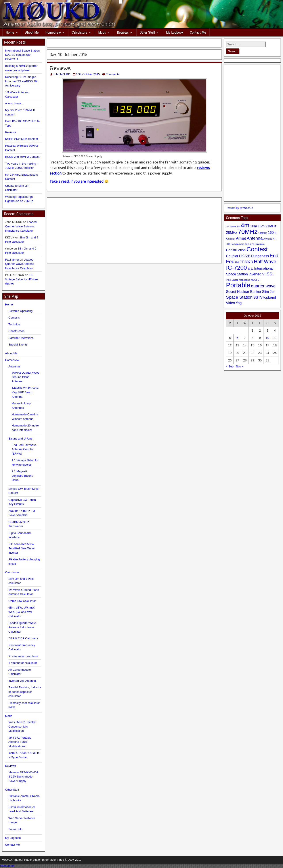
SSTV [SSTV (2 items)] (258, 297)
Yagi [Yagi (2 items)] (239, 303)
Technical (14, 324)
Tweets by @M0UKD (239, 208)
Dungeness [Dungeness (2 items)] (260, 256)
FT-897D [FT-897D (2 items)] (246, 262)
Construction (16, 331)
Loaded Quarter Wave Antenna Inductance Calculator (21, 226)
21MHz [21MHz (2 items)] (271, 226)
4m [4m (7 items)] (245, 225)
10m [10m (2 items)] (253, 226)
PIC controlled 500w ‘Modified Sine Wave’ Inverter (22, 548)
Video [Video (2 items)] (230, 303)
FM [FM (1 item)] (237, 262)
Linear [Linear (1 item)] (235, 280)
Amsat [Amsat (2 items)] (241, 238)
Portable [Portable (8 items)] (238, 285)
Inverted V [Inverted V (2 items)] (257, 274)
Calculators (79, 32)
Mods (102, 32)
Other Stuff (147, 32)
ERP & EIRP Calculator (23, 638)
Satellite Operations (21, 338)
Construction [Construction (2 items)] (236, 250)
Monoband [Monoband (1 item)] (245, 280)
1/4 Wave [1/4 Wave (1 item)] (231, 227)
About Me (32, 32)
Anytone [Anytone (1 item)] (268, 239)
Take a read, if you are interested (76, 181)
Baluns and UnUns (20, 439)
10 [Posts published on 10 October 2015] (268, 338)
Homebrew (53, 32)
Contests (14, 318)
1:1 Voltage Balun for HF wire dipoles (21, 279)
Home (10, 32)
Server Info (15, 829)
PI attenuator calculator (23, 656)
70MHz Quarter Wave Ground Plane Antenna (26, 377)
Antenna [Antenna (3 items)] (255, 238)
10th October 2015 (88, 74)
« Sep (230, 366)
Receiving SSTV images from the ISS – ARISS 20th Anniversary (22, 81)
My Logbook (175, 32)
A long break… (14, 103)
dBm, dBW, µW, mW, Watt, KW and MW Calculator (22, 612)
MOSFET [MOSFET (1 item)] (256, 280)
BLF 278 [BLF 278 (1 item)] (249, 244)
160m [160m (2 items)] (272, 233)
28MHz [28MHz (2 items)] (231, 233)
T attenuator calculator (23, 663)
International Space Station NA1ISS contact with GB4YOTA (22, 55)
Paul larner (12, 260)
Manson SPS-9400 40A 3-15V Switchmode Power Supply (23, 777)
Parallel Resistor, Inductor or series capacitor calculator (25, 692)
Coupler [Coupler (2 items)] (232, 256)
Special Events (18, 345)
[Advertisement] (134, 42)
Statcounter (7, 866)
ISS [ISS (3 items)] (269, 274)
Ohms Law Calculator (22, 601)
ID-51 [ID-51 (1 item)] (250, 269)
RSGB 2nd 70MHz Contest (22, 157)
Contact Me (198, 32)
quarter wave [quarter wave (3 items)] (263, 286)
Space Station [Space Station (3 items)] (239, 297)
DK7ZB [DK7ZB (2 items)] (245, 256)
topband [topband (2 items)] (270, 297)
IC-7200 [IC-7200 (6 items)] (236, 268)
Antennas (14, 366)
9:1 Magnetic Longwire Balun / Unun (22, 476)
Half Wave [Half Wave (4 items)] (265, 262)
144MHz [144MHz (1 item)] (263, 233)
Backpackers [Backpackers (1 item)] (238, 244)
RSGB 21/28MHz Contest (21, 139)
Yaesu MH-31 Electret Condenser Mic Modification (22, 726)
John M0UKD (62, 74)
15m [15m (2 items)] (261, 226)
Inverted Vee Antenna (22, 681)
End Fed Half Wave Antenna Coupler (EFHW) (24, 449)
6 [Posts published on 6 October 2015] (237, 338)
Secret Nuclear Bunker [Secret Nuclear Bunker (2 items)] (244, 292)
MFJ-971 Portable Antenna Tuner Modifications (20, 742)
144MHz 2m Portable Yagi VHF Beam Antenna (25, 392)
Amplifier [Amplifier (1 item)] (230, 239)
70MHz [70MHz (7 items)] (248, 232)
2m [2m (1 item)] (238, 227)
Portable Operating (20, 311)
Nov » (240, 366)
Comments (112, 74)
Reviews (123, 32)
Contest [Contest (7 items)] (257, 249)
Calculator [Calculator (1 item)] (260, 244)
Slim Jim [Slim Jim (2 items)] (269, 292)
